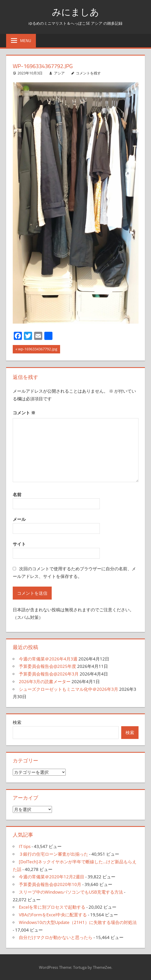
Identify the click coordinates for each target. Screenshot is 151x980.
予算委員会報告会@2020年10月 (50, 884)
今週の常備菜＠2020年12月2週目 (52, 877)
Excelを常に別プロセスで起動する (52, 907)
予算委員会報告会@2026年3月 (49, 674)
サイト (19, 544)
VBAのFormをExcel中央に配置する (53, 915)
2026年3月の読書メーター (45, 681)
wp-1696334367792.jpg (38, 350)
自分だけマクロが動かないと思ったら (56, 937)
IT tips (25, 846)
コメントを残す (88, 73)
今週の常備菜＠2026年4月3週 (48, 659)
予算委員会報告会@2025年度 (47, 666)
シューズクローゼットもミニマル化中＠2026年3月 (68, 689)
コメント (24, 413)
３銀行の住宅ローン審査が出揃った (53, 854)
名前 (17, 494)
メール (19, 519)
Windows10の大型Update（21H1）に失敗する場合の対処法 (78, 922)
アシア (59, 73)
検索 (17, 722)
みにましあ (75, 12)
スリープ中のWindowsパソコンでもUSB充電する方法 (71, 892)
